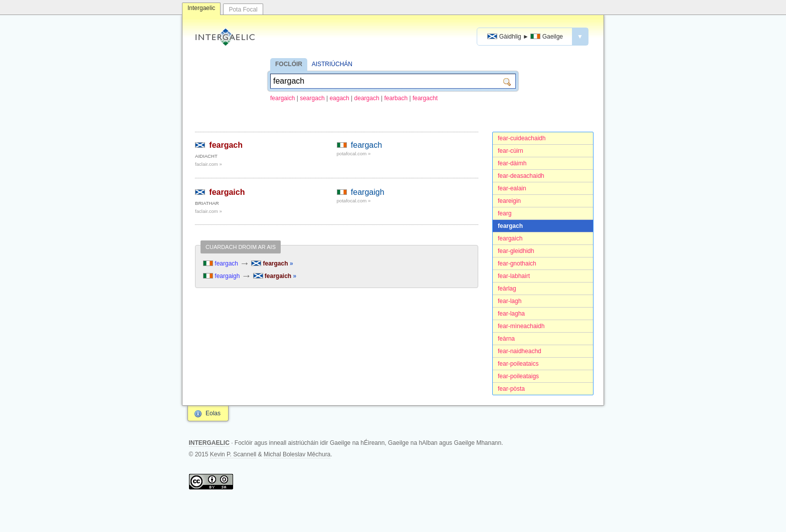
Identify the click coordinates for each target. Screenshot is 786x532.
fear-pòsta (511, 389)
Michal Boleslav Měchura (297, 454)
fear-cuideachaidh (522, 138)
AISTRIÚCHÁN (332, 64)
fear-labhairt (514, 276)
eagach (339, 98)
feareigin (509, 201)
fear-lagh (510, 301)
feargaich (282, 98)
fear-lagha (511, 314)
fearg (505, 213)
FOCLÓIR (289, 64)
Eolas (213, 413)
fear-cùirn (511, 151)
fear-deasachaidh (521, 176)
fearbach (396, 98)
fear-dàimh (512, 163)
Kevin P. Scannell (233, 454)
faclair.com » (209, 164)
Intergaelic (201, 8)
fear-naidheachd (520, 351)
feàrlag (507, 289)
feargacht (425, 98)
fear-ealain (512, 188)
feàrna (506, 339)
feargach (510, 226)
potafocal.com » (354, 154)
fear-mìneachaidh (521, 326)
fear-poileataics (518, 364)
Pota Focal (243, 10)
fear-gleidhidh (516, 251)
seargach (312, 98)
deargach (367, 98)
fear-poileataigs (518, 376)
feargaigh (368, 192)
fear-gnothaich (517, 263)
